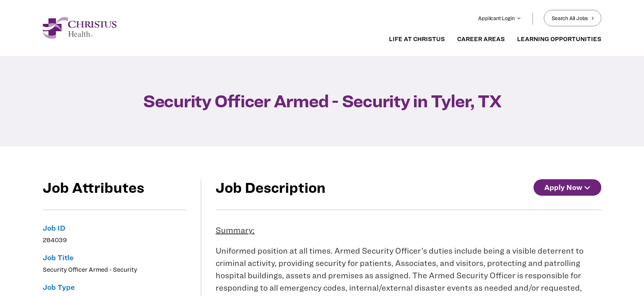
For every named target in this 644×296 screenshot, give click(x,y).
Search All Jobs (573, 18)
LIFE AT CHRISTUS (417, 39)
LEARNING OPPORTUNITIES (559, 39)
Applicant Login (499, 18)
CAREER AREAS (481, 39)
